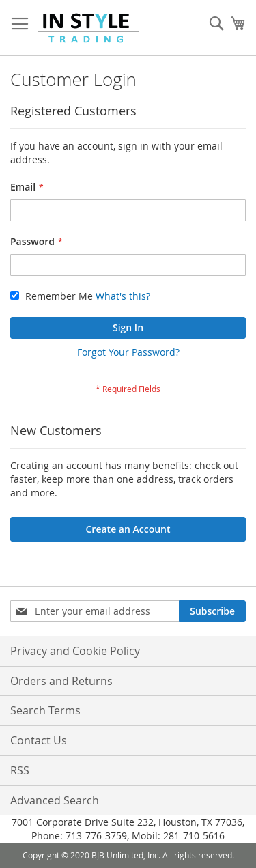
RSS (20, 770)
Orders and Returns (61, 681)
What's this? (123, 296)
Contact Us (39, 740)
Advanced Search (55, 800)
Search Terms (45, 710)
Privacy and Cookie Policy (75, 651)
